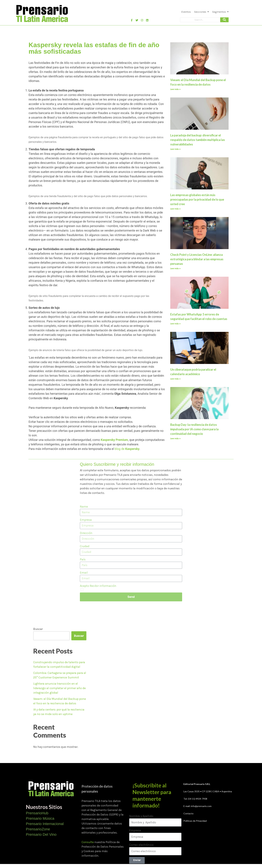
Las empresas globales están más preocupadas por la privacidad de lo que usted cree (197, 199)
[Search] (200, 20)
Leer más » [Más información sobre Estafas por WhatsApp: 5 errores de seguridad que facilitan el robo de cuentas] (175, 324)
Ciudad (85, 546)
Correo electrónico (141, 845)
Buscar (38, 629)
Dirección (86, 533)
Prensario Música (40, 818)
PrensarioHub (37, 813)
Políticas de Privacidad (195, 821)
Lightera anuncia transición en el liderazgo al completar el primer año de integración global (59, 688)
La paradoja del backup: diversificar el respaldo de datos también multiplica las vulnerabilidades (198, 140)
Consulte (88, 842)
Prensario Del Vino (41, 834)
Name (84, 507)
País (83, 559)
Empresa (86, 520)
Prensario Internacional (45, 824)
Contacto (188, 813)
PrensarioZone (38, 829)
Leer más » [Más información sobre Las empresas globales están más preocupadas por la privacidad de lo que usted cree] (175, 209)
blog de (127, 449)
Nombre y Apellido (141, 816)
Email (84, 573)
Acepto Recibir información (98, 586)
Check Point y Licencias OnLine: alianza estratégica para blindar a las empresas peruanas (197, 259)
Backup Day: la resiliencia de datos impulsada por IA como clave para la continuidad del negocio (194, 429)
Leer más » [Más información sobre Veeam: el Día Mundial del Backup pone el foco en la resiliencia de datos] (175, 89)
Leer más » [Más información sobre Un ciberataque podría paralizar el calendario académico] (175, 379)
